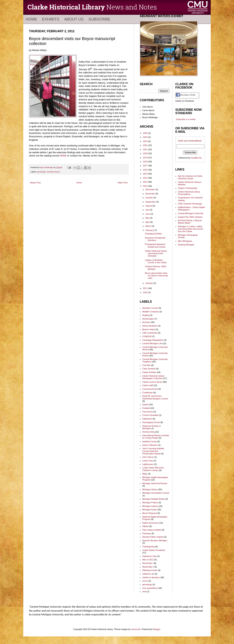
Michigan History (150, 489)
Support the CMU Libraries (190, 217)
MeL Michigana (185, 241)
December (151, 189)
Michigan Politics (150, 503)
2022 (146, 145)
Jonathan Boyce (53, 172)
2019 (146, 158)
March (149, 226)
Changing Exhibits (153, 234)
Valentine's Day (149, 556)
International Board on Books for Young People (156, 437)
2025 (146, 133)
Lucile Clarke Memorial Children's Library (153, 469)
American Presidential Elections (155, 239)
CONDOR (147, 336)
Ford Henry (148, 412)
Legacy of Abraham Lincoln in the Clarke (156, 261)
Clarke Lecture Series (152, 382)
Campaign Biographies (153, 340)
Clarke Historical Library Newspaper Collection (153, 377)
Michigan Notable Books (154, 499)
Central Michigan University (191, 213)
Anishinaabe (148, 319)
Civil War (147, 365)
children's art (148, 574)
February (150, 230)
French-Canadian (150, 415)
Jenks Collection (150, 445)
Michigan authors (150, 506)
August (149, 206)
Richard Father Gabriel (153, 537)
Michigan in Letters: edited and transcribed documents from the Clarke (191, 229)
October (149, 198)
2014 (146, 178)
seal (144, 591)
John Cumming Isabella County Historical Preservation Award (153, 451)
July (148, 210)
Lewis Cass (148, 461)
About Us (74, 19)
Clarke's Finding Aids (188, 188)
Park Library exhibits (152, 530)
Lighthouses (148, 464)
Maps (145, 474)
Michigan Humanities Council (156, 493)
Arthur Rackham (150, 326)
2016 (146, 170)
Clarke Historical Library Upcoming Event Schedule (156, 253)
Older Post (122, 183)
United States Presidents (154, 550)
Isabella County (150, 441)
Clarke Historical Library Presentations (189, 193)
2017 (146, 166)
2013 (146, 182)
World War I (148, 563)
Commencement (150, 389)
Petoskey (147, 533)
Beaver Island (149, 329)
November (151, 194)
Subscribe (99, 19)
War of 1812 (148, 560)
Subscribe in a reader (186, 119)
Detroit (145, 404)
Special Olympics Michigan (155, 540)
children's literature (151, 577)
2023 (146, 141)
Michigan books (150, 510)
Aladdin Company (151, 312)
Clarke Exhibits (149, 372)
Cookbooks (148, 393)
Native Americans (151, 523)
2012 (146, 186)
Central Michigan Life (152, 343)
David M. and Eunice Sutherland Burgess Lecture (155, 397)
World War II (148, 567)
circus (145, 581)
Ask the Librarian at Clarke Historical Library (190, 177)
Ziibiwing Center (150, 570)
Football (146, 408)
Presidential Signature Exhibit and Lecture (155, 245)
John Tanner (148, 457)
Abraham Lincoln (150, 308)
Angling (146, 315)
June (148, 214)
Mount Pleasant (150, 513)
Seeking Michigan (186, 245)
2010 (146, 292)
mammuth (136, 629)
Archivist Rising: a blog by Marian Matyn (190, 222)
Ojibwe (146, 526)
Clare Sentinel (149, 369)
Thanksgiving (149, 547)
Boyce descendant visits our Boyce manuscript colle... (156, 276)
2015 (146, 174)
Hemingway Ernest (151, 422)
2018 (146, 162)
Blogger (157, 629)
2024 (146, 137)
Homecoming (149, 432)
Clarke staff (148, 385)
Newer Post (35, 183)
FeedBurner (196, 158)
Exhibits (51, 19)
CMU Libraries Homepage (190, 204)
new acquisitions (150, 588)
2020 (146, 153)
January (149, 283)
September (151, 202)
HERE (63, 156)
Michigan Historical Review (155, 483)
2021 (146, 149)
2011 (146, 288)
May (148, 218)
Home (31, 19)
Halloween (147, 419)
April (148, 222)
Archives (146, 322)
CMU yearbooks (150, 333)
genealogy (41, 172)
